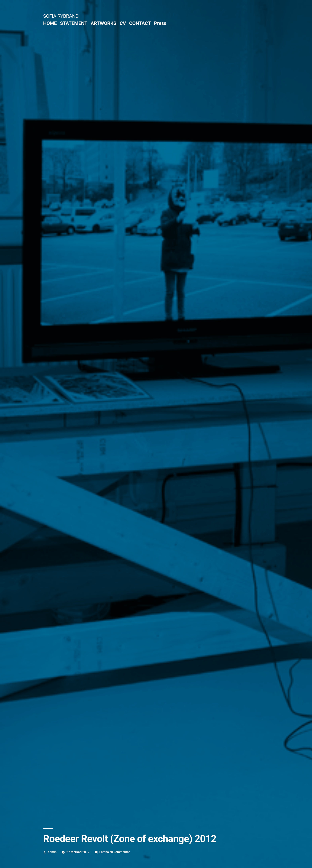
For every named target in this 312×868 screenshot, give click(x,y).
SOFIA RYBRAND (61, 16)
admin (52, 852)
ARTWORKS (104, 23)
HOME (50, 23)
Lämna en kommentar (115, 852)
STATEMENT (74, 23)
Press (160, 23)
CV (123, 23)
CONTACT (140, 23)
